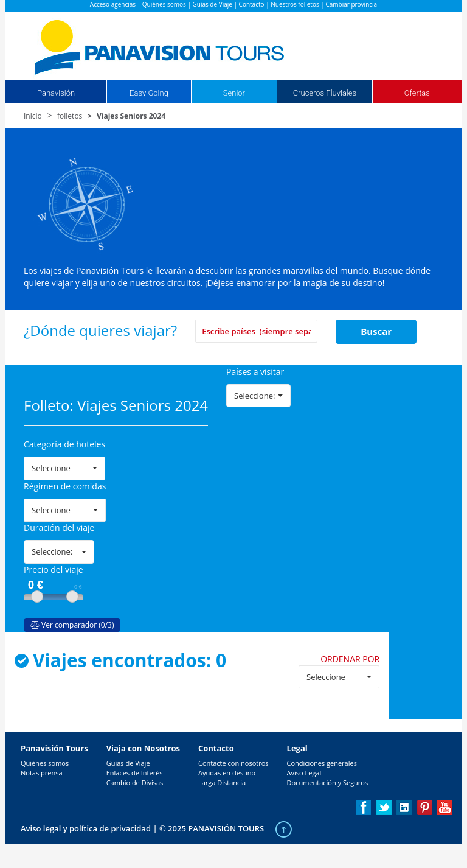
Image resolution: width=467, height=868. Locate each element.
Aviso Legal (304, 773)
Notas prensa (42, 773)
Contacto (252, 4)
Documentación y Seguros (328, 782)
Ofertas (417, 93)
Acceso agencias (113, 4)
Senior (234, 93)
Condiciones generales (322, 763)
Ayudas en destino (227, 773)
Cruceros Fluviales (325, 93)
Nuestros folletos (295, 4)
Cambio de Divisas (135, 782)
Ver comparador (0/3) (72, 625)
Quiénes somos (164, 4)
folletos (70, 116)
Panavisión (56, 93)
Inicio (33, 116)
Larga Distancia (222, 782)
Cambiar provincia (351, 4)
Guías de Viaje (213, 4)
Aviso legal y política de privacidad (86, 828)
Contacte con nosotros (233, 763)
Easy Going (149, 93)
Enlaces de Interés (135, 773)
